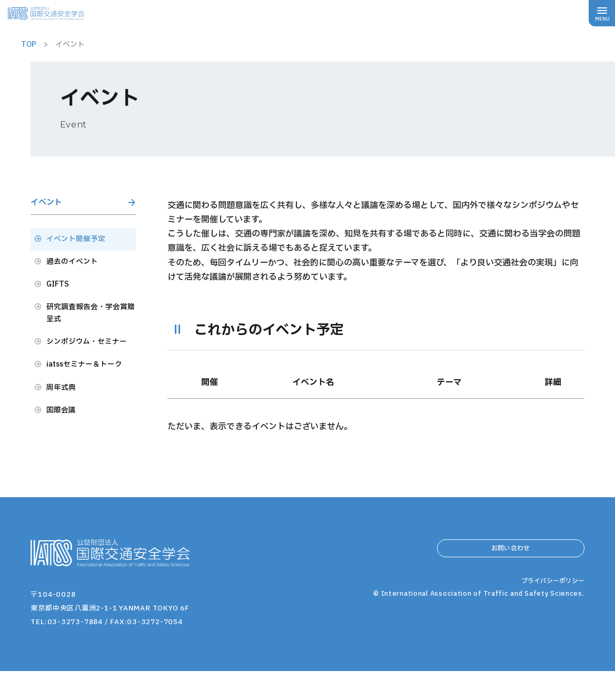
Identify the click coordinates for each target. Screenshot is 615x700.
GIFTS (59, 295)
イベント (52, 205)
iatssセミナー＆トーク (90, 399)
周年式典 (63, 423)
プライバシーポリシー (550, 638)
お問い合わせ (511, 580)
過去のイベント (76, 271)
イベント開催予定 (80, 246)
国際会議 (63, 448)
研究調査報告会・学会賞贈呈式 (88, 327)
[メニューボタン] (602, 13)
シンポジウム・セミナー (88, 367)
